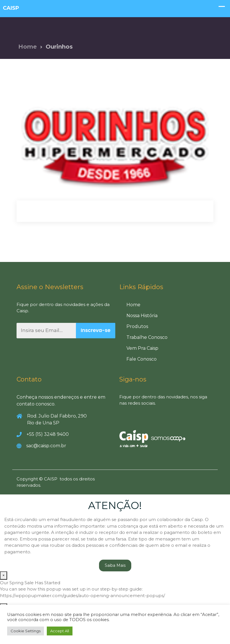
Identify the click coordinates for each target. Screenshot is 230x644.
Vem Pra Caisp (142, 348)
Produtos (137, 326)
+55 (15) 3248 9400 (48, 434)
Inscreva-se (96, 330)
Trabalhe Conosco (147, 337)
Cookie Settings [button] (26, 631)
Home (28, 47)
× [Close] (4, 575)
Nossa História (142, 316)
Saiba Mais (115, 565)
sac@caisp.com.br (46, 446)
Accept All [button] (60, 631)
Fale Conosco (142, 359)
